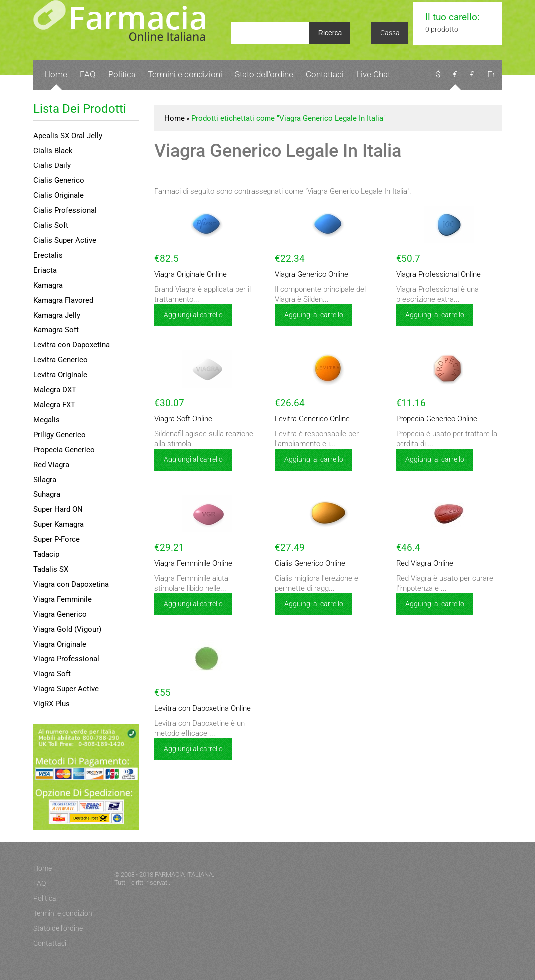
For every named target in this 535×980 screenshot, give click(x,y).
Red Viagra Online (421, 564)
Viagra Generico (60, 614)
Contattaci (325, 74)
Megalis (47, 420)
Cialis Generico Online (306, 564)
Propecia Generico (64, 450)
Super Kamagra (59, 524)
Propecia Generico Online (432, 419)
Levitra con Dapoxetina (71, 345)
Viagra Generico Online (307, 274)
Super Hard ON (58, 509)
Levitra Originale (60, 375)
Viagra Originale (60, 644)
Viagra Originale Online (186, 274)
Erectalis (48, 255)
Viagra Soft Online (180, 419)
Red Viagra (51, 465)
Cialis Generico (59, 180)
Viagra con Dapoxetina (71, 584)
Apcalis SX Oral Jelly (68, 136)
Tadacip (46, 554)
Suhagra (47, 494)
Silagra (45, 480)
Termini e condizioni (185, 74)
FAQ (88, 74)
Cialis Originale (59, 195)
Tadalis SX (51, 569)
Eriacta (45, 270)
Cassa (390, 33)
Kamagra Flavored (63, 300)
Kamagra (48, 285)
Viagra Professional (66, 659)
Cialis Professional (65, 210)
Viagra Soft (52, 674)
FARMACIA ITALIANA (184, 875)
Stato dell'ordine (264, 74)
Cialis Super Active (65, 240)
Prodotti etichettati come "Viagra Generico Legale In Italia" (288, 118)
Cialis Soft (51, 225)
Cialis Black (53, 151)
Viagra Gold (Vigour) (67, 629)
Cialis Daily (52, 165)
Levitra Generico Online (308, 419)
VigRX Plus (52, 704)
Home (56, 74)
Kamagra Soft (56, 330)
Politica (122, 74)
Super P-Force (57, 539)
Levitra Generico (61, 360)
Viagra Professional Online (433, 274)
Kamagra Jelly (57, 315)
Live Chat (373, 74)
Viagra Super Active (66, 689)
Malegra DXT (55, 390)
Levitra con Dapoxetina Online (196, 709)
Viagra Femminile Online (189, 564)
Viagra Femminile (63, 599)
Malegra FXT (54, 405)
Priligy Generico (60, 435)
